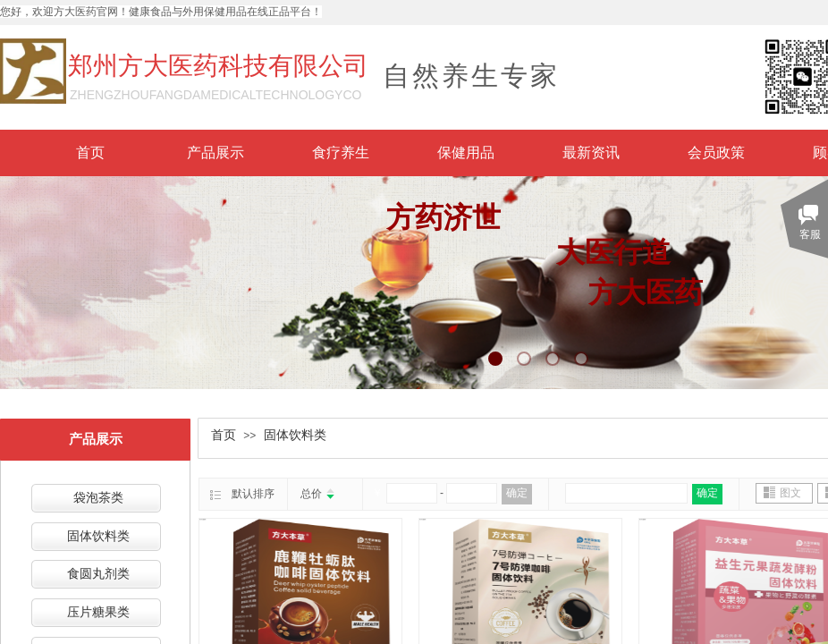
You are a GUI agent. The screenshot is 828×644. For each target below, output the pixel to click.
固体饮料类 (295, 435)
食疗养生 (341, 153)
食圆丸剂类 (98, 574)
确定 (517, 493)
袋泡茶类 (98, 498)
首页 (90, 153)
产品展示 (215, 153)
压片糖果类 (98, 612)
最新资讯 (591, 153)
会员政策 (716, 153)
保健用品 (466, 153)
